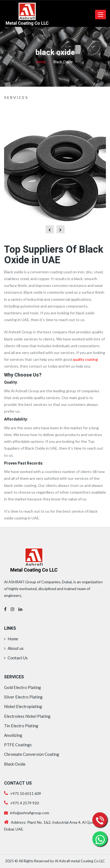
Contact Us (16, 658)
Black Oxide (15, 764)
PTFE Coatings (18, 745)
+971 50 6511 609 (26, 793)
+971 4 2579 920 (24, 803)
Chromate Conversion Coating (32, 754)
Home (41, 62)
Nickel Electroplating (23, 706)
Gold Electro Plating (23, 687)
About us (14, 648)
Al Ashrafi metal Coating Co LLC (80, 861)
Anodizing (13, 735)
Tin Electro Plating (21, 726)
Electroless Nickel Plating (27, 716)
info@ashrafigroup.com (27, 813)
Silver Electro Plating (23, 697)
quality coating (85, 359)
